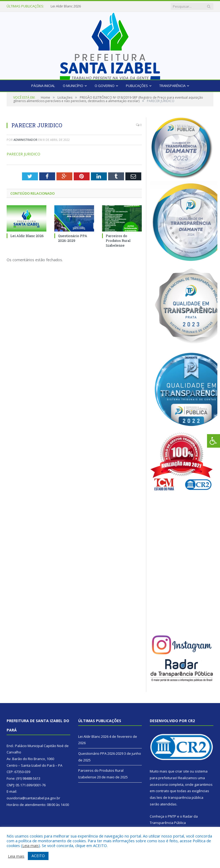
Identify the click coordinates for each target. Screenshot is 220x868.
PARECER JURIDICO (23, 154)
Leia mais (30, 845)
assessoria (159, 784)
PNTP (172, 816)
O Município (73, 86)
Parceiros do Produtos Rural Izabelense (118, 241)
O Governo (105, 86)
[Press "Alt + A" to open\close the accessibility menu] (214, 441)
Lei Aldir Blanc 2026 (66, 6)
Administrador (25, 140)
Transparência (172, 86)
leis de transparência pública (180, 797)
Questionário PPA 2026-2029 (73, 238)
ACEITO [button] (38, 856)
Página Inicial (43, 86)
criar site (182, 771)
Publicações (137, 86)
